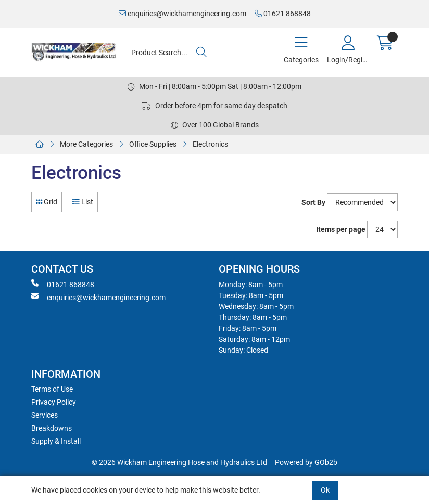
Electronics (210, 144)
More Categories (86, 144)
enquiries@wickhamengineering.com (182, 14)
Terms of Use (52, 389)
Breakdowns (52, 428)
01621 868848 (283, 14)
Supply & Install (56, 441)
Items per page (341, 229)
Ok (325, 490)
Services (45, 415)
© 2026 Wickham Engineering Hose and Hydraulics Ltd (179, 462)
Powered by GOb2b (306, 462)
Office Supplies (153, 144)
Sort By (313, 202)
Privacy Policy (54, 402)
